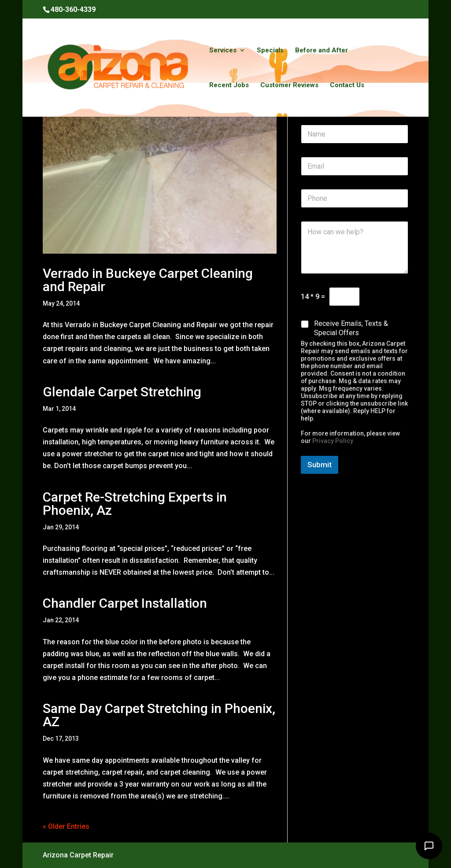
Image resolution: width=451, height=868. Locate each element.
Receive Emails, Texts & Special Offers (351, 328)
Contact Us (347, 85)
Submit (320, 465)
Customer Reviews (289, 85)
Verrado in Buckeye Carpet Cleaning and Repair (148, 280)
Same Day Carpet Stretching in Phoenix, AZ (159, 715)
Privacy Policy (333, 441)
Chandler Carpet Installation (125, 603)
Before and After (322, 51)
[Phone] (355, 198)
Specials (270, 51)
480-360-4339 (73, 9)
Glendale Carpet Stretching (122, 392)
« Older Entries (66, 826)
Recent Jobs (229, 85)
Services (223, 51)
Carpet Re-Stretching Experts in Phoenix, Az (135, 504)
